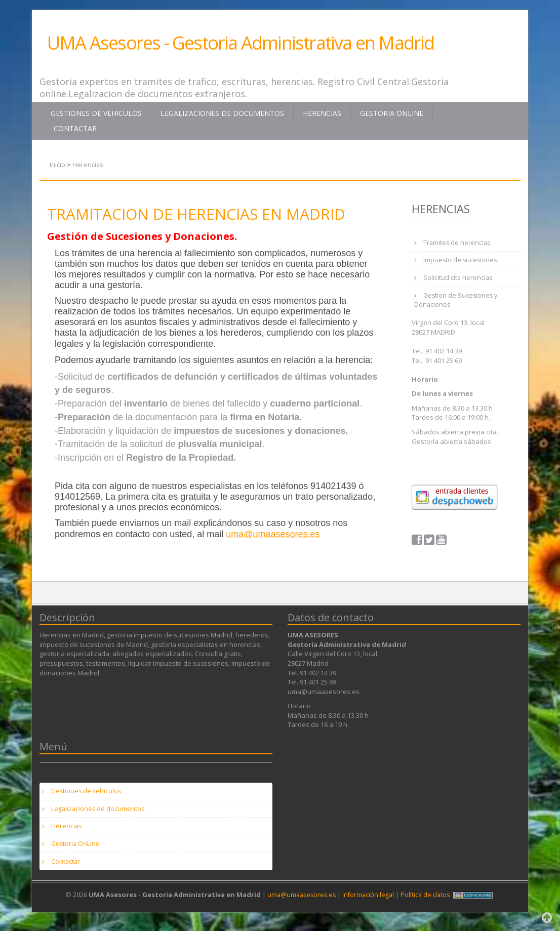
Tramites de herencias (458, 243)
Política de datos (428, 904)
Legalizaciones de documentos (222, 113)
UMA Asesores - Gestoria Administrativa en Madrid (241, 43)
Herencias (322, 113)
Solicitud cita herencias (459, 280)
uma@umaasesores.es (273, 534)
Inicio (57, 165)
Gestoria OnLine (392, 113)
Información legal (369, 904)
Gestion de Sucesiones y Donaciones (457, 303)
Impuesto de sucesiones (462, 261)
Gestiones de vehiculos (96, 113)
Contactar (75, 128)
